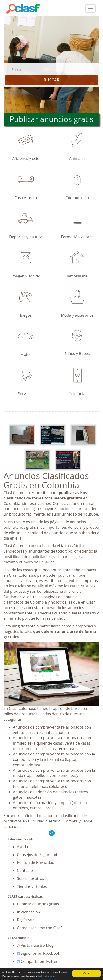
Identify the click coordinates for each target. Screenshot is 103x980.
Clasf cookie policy (46, 976)
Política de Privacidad (36, 862)
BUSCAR (51, 80)
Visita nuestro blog (35, 945)
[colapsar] (90, 9)
